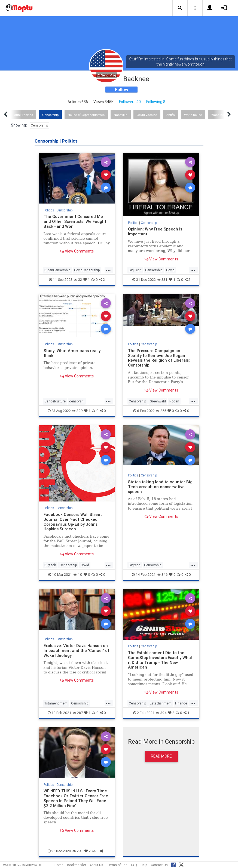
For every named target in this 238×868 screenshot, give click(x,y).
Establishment (161, 703)
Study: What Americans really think (72, 353)
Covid (170, 270)
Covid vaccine (147, 115)
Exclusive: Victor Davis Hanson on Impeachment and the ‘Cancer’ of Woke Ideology (77, 650)
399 (77, 411)
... (108, 270)
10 (78, 575)
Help (144, 865)
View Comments (77, 251)
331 (162, 280)
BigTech (135, 270)
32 (78, 280)
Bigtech (50, 565)
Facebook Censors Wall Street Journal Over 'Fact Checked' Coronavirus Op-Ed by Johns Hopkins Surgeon (73, 522)
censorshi (77, 401)
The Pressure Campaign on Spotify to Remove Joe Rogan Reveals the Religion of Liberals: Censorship (159, 358)
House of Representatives (86, 115)
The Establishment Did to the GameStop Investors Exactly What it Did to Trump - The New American (160, 660)
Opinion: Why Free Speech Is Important (155, 231)
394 (161, 713)
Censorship (50, 115)
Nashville (121, 115)
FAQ (134, 865)
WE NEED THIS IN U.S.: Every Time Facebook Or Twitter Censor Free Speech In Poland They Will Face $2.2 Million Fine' (76, 798)
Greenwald (158, 401)
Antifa (171, 115)
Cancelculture (55, 401)
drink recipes (24, 115)
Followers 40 (130, 102)
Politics (49, 210)
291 (78, 851)
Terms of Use (117, 865)
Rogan (174, 401)
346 (162, 575)
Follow (122, 90)
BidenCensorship (57, 270)
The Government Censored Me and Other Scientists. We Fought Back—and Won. (75, 221)
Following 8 (156, 102)
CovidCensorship (87, 270)
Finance (181, 703)
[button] (180, 8)
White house (193, 115)
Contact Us (159, 865)
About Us (96, 865)
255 (161, 411)
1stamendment (56, 703)
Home (59, 865)
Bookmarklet (77, 865)
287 (78, 713)
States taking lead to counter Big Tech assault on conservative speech (160, 487)
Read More (161, 756)
